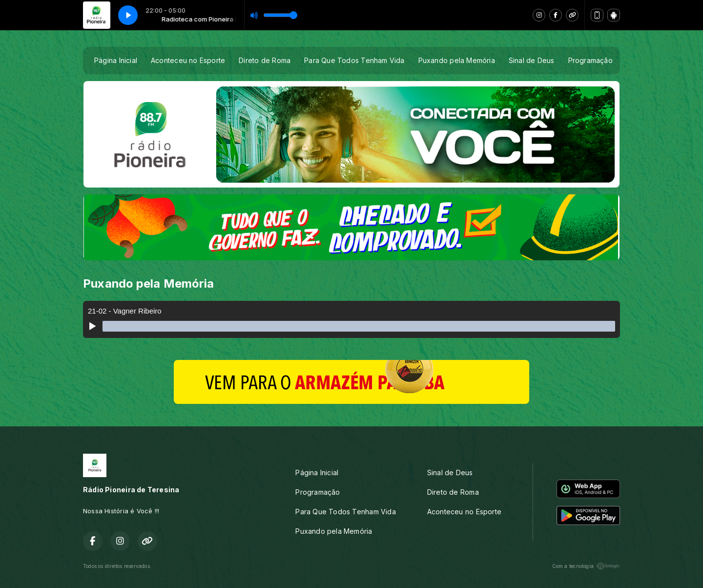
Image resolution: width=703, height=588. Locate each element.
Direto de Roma (265, 60)
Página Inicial (116, 60)
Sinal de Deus (532, 60)
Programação (590, 60)
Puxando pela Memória (457, 60)
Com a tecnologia (586, 566)
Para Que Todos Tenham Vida (354, 60)
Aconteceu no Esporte (188, 60)
